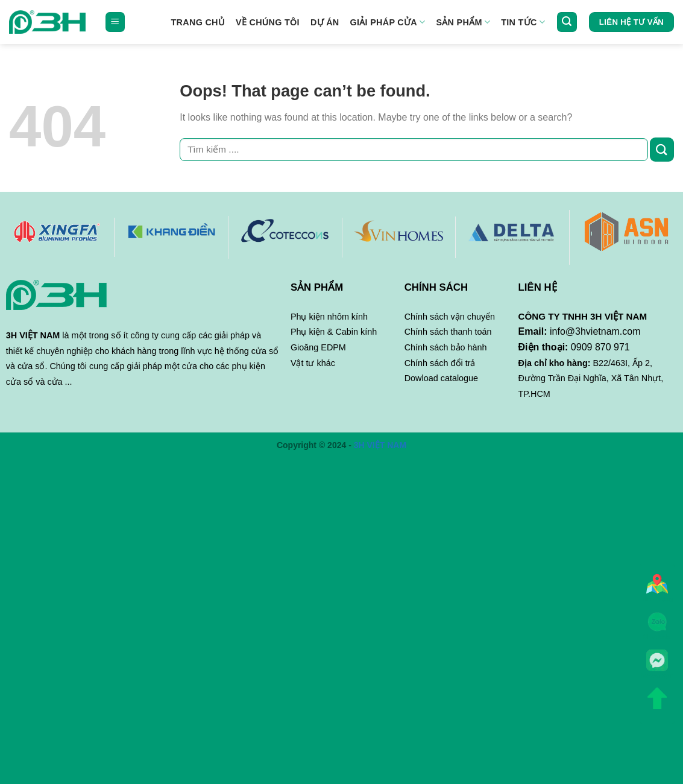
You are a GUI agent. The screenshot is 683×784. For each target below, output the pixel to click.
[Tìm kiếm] (567, 22)
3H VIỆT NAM (380, 445)
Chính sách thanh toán (448, 332)
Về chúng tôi (268, 22)
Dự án (325, 22)
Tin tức (523, 22)
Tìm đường (657, 588)
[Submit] (662, 149)
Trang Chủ (198, 22)
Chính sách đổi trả (440, 363)
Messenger (657, 664)
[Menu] (115, 22)
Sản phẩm (463, 22)
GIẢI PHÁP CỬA (388, 22)
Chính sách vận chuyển (450, 317)
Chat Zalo (657, 626)
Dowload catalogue (441, 378)
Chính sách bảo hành (446, 347)
